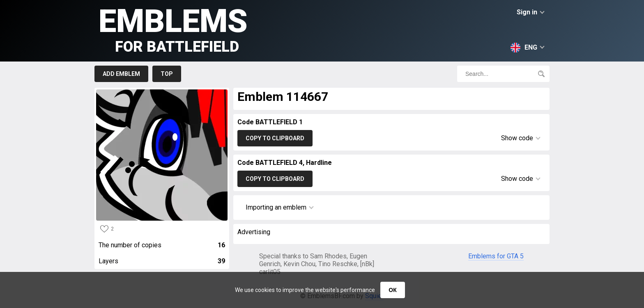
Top (167, 74)
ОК (392, 290)
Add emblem (121, 74)
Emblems (173, 29)
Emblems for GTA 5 (496, 256)
